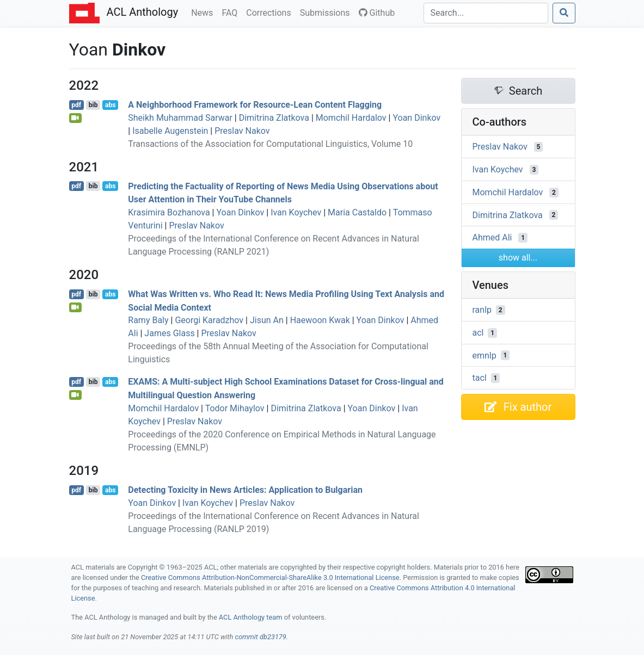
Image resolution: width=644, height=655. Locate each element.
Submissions (327, 12)
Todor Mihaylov (235, 408)
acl (478, 333)
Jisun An (267, 320)
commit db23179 (260, 637)
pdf (76, 105)
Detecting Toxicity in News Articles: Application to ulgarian (245, 490)
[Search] (486, 13)
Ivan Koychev (296, 212)
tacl (480, 378)
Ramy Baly (148, 320)
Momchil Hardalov (351, 118)
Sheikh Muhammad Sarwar (180, 118)
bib (93, 105)
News (204, 12)
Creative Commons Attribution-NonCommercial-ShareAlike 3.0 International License (270, 577)
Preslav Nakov (242, 131)
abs (110, 105)
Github (377, 13)
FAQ (232, 12)
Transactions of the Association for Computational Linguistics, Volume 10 (270, 144)
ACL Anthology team (251, 617)
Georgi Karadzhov (209, 320)
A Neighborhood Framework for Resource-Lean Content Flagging (255, 105)
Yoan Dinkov (416, 118)
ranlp (482, 310)
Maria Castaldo (357, 212)
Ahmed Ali (492, 237)
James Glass (169, 333)
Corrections (271, 12)
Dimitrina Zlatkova (274, 118)
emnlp (484, 355)
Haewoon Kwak (320, 320)
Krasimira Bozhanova (169, 212)
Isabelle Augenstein (170, 131)
